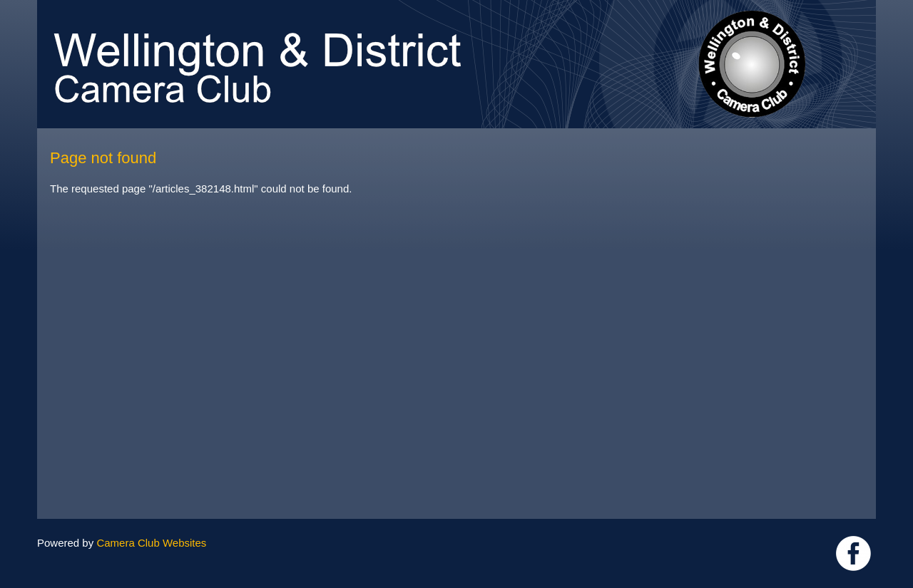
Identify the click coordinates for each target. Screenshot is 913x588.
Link (853, 553)
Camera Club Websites (151, 543)
